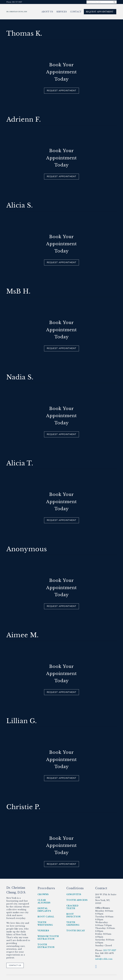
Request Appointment (61, 91)
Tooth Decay (76, 931)
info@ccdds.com (104, 959)
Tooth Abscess (77, 900)
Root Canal (46, 917)
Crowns (43, 894)
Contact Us (15, 965)
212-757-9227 (109, 950)
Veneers (43, 931)
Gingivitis (74, 894)
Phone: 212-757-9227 (14, 2)
